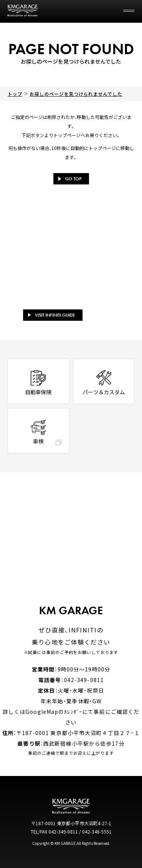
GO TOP (70, 179)
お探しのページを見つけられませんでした (76, 94)
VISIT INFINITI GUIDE (51, 315)
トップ (15, 94)
